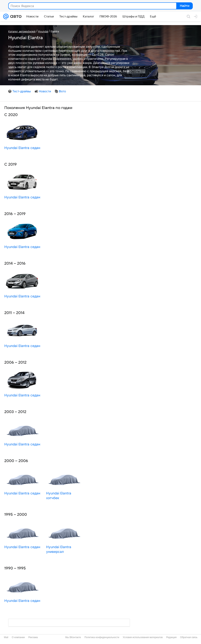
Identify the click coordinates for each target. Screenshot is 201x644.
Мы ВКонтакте (73, 637)
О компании (18, 637)
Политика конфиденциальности (102, 637)
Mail (6, 637)
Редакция (171, 637)
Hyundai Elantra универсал (59, 549)
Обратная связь (189, 637)
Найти (184, 6)
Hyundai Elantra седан (22, 148)
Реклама (33, 637)
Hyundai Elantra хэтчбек (59, 496)
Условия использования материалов (143, 637)
